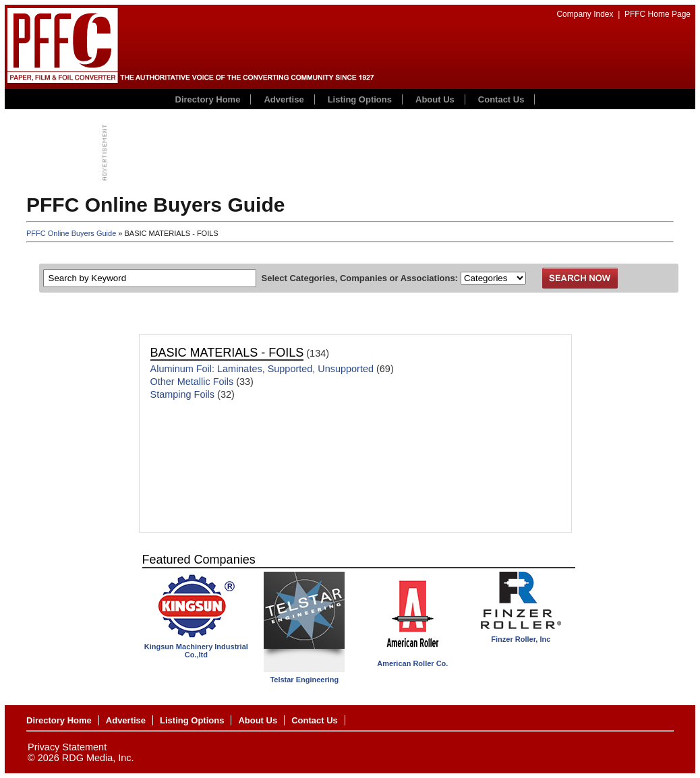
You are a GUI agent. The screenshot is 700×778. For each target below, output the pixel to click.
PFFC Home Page (658, 14)
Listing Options (360, 99)
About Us (435, 99)
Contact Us (501, 99)
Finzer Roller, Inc (521, 639)
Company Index (585, 14)
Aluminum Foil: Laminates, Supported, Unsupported (262, 369)
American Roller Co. (412, 663)
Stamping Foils (183, 394)
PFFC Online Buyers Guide (71, 233)
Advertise (284, 99)
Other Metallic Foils (192, 382)
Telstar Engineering (304, 680)
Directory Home (208, 99)
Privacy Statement (67, 747)
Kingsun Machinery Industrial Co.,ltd (196, 651)
